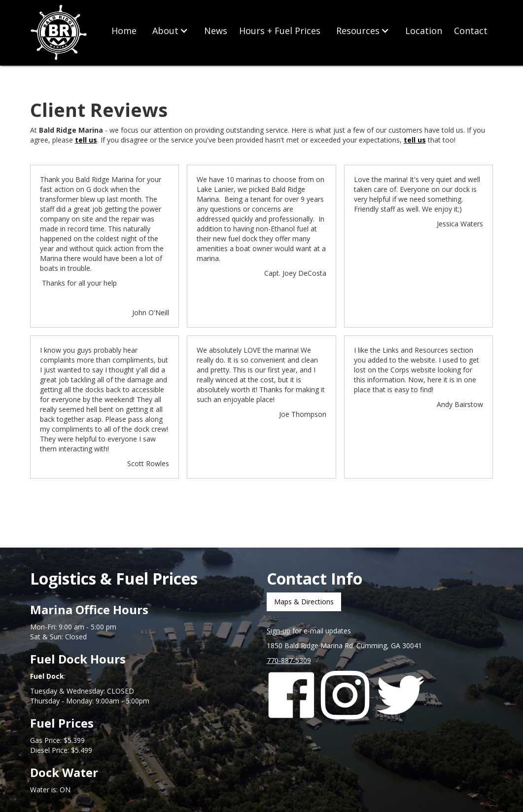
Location (424, 31)
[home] (60, 33)
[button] (170, 31)
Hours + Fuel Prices (280, 31)
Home (124, 31)
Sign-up (279, 631)
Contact (471, 31)
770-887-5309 (289, 660)
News (216, 31)
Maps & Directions (304, 602)
